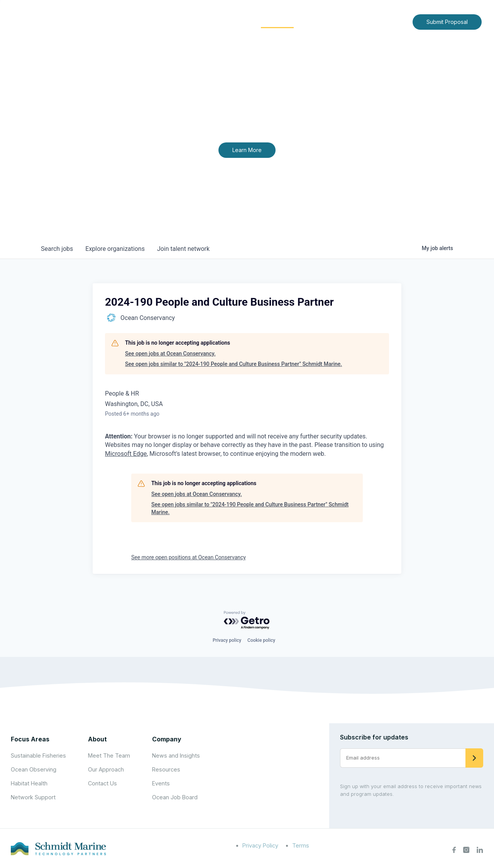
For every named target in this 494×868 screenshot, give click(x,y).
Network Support (33, 797)
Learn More (247, 150)
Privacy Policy (260, 845)
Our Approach (106, 769)
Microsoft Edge (126, 454)
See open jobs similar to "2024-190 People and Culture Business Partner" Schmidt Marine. (233, 364)
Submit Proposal (447, 22)
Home (153, 21)
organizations (115, 249)
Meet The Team (109, 755)
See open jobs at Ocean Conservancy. (170, 354)
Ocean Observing (34, 769)
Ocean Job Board (175, 797)
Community (277, 21)
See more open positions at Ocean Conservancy (189, 557)
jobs (57, 249)
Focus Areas (226, 21)
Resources (166, 769)
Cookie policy (261, 640)
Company (167, 739)
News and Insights (336, 21)
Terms (301, 845)
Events (161, 783)
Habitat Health (29, 783)
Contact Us (390, 21)
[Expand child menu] (196, 22)
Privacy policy (227, 640)
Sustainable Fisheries (38, 755)
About (184, 21)
